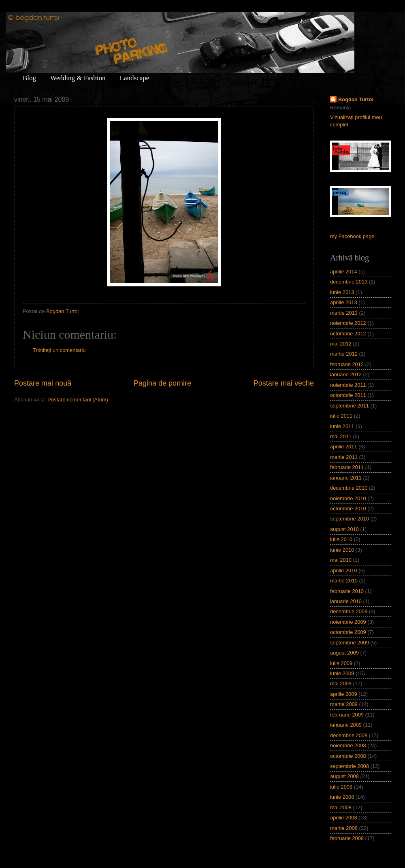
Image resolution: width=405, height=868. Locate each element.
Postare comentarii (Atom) (78, 400)
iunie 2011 (342, 426)
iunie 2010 (342, 550)
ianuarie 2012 (346, 374)
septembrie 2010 (350, 519)
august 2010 (344, 529)
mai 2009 (341, 684)
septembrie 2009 (350, 643)
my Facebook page (352, 236)
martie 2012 (344, 354)
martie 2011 (344, 457)
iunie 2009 (342, 673)
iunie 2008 (342, 797)
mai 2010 (341, 560)
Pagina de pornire (162, 383)
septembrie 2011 (350, 406)
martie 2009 (344, 704)
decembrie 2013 (349, 282)
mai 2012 (341, 344)
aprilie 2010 (344, 570)
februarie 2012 (347, 364)
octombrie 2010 (348, 509)
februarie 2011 (347, 467)
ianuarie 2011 (346, 478)
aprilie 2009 (344, 694)
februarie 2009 (347, 715)
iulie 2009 (341, 663)
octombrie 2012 (348, 334)
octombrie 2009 (348, 632)
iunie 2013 (342, 292)
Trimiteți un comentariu (59, 350)
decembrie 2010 (349, 488)
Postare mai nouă (43, 383)
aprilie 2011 (344, 447)
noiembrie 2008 (348, 745)
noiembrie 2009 (348, 622)
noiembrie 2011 (348, 385)
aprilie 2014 (344, 272)
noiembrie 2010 (348, 498)
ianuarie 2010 (346, 601)
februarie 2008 (347, 838)
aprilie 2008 (344, 818)
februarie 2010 (347, 591)
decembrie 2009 (349, 611)
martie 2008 (344, 828)
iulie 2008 (341, 787)
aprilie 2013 (344, 302)
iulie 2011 (341, 416)
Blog (29, 78)
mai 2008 (341, 807)
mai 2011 (341, 436)
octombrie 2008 (348, 756)
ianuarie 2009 (346, 725)
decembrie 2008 (349, 735)
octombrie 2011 (348, 395)
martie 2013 (344, 313)
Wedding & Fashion (78, 78)
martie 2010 (344, 581)
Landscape (135, 78)
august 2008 (344, 776)
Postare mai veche (284, 383)
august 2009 (344, 653)
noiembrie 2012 (348, 323)
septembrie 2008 (350, 766)
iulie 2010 (341, 539)
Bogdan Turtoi (356, 99)
